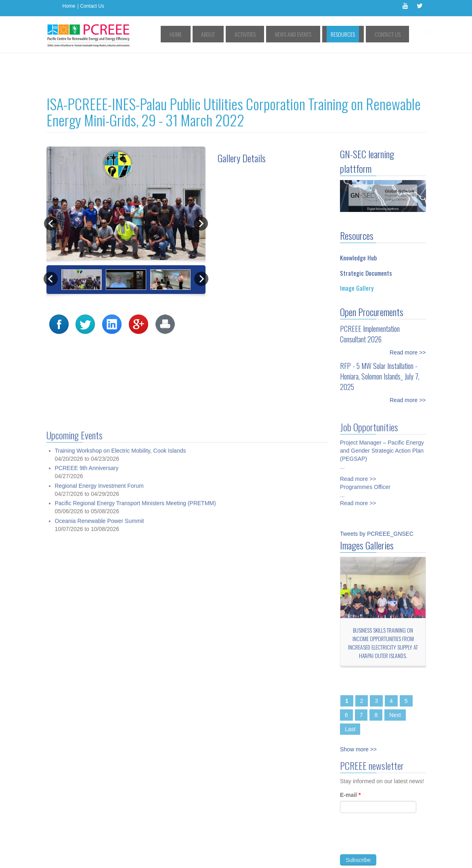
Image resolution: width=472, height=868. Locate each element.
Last (350, 693)
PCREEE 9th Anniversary (87, 699)
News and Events (312, 34)
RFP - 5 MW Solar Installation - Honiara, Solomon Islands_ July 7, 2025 (380, 340)
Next (395, 679)
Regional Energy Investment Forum (99, 716)
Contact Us (92, 6)
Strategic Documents (366, 237)
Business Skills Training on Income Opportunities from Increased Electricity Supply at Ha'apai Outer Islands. (383, 606)
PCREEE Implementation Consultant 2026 (370, 298)
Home (69, 6)
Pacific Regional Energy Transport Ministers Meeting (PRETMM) (135, 734)
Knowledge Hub (358, 221)
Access (129, 847)
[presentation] (401, 805)
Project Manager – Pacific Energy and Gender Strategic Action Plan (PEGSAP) (382, 412)
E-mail (350, 761)
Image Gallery (357, 252)
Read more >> (408, 316)
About (243, 34)
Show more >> (358, 713)
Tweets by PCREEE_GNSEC (377, 497)
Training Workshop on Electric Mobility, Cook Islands (121, 681)
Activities (272, 34)
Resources (354, 34)
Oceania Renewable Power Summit (100, 751)
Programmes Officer (365, 448)
